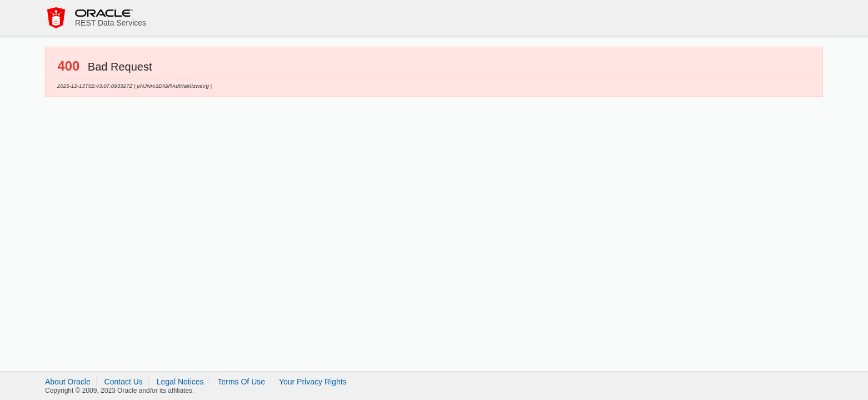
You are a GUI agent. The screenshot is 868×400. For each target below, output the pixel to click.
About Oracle (68, 382)
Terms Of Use (241, 382)
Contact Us (124, 382)
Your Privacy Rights (313, 382)
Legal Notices (180, 382)
